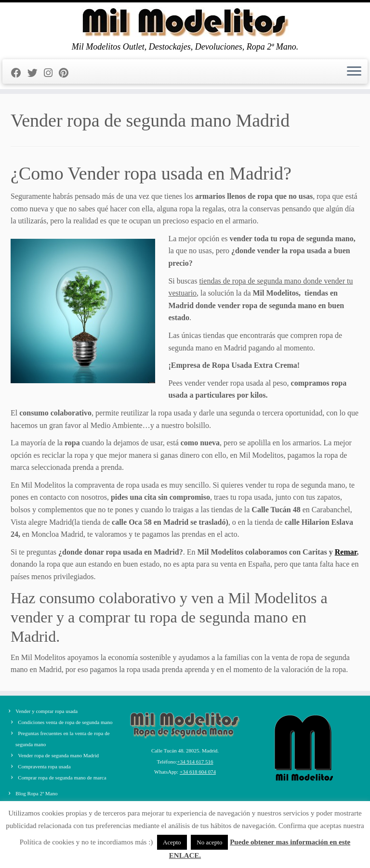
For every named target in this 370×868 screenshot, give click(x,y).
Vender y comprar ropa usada (46, 711)
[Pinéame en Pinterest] (67, 73)
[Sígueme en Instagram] (51, 73)
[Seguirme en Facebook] (19, 73)
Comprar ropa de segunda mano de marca (62, 777)
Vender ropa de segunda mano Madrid (58, 755)
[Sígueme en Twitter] (36, 73)
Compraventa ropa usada (44, 766)
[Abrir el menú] (354, 72)
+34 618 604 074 (198, 772)
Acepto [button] (172, 842)
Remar (346, 552)
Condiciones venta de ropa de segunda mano (65, 722)
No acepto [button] (209, 842)
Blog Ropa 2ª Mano (36, 793)
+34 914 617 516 (195, 762)
